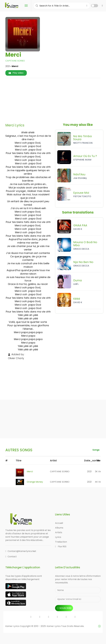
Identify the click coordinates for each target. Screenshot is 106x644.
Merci (30, 471)
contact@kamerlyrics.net (21, 551)
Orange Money (35, 482)
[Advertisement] (57, 100)
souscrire (64, 608)
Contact (11, 557)
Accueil (59, 523)
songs (96, 450)
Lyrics (58, 537)
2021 (89, 471)
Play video (16, 73)
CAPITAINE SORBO (15, 61)
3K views (100, 471)
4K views (100, 482)
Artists (59, 532)
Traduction (61, 542)
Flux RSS (61, 546)
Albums (59, 528)
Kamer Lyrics (54, 626)
